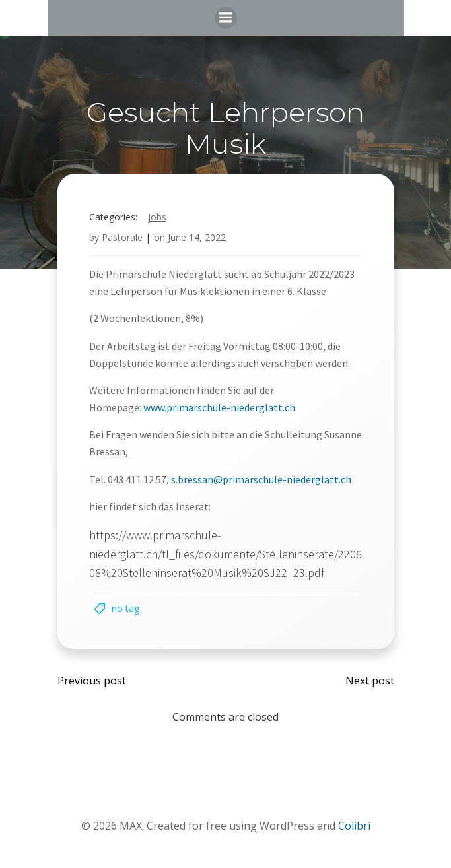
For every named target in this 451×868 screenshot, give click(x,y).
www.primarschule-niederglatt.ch (219, 407)
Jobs (157, 217)
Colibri (354, 826)
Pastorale (122, 237)
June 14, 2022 (197, 237)
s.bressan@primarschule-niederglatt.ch (261, 479)
